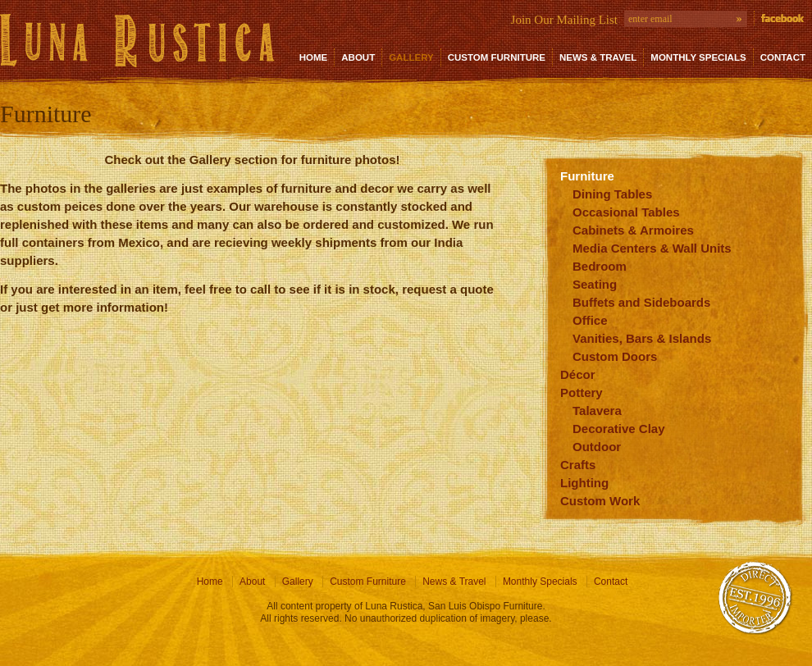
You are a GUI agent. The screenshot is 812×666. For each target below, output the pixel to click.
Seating (595, 284)
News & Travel (598, 57)
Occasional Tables (626, 212)
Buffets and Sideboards (641, 302)
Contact (783, 57)
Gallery (411, 57)
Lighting (584, 483)
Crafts (578, 465)
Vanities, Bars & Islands (642, 338)
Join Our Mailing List (564, 20)
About (358, 57)
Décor (578, 374)
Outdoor (597, 447)
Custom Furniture (497, 57)
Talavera (597, 411)
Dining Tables (612, 194)
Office (590, 320)
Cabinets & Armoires (633, 230)
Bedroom (600, 266)
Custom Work (600, 501)
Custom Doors (615, 356)
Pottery (582, 392)
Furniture (587, 176)
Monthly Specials (698, 57)
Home (314, 57)
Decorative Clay (619, 429)
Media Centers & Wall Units (652, 248)
